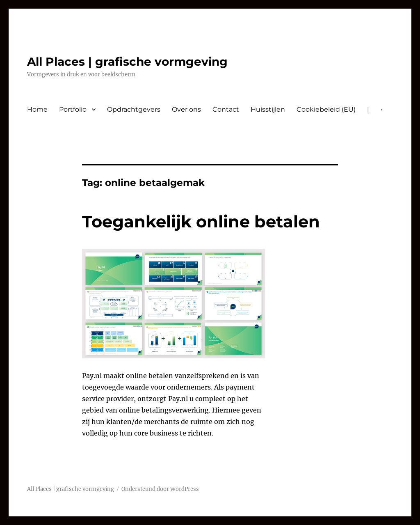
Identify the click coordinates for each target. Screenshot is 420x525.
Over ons (186, 109)
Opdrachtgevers (134, 109)
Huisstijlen (268, 109)
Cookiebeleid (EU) (326, 109)
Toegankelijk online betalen (201, 221)
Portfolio (73, 109)
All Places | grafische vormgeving (127, 62)
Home (37, 109)
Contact (226, 109)
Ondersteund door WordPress (160, 489)
